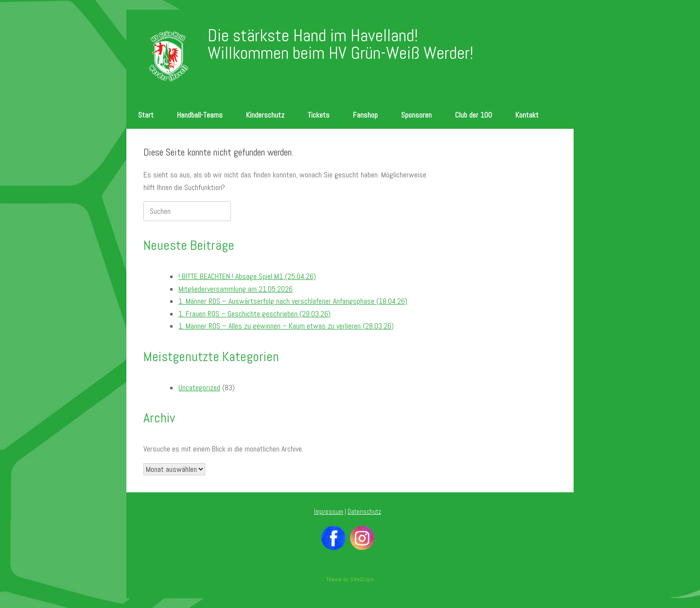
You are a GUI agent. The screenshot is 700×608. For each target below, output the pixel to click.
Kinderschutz (265, 115)
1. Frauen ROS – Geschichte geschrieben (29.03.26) (254, 314)
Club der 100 (473, 115)
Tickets (319, 115)
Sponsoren (416, 115)
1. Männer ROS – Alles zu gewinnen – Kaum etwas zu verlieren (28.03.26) (286, 326)
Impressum (329, 512)
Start (146, 115)
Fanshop (365, 115)
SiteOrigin (362, 579)
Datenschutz (364, 512)
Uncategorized (199, 388)
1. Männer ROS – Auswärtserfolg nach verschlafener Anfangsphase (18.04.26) (293, 301)
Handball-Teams (200, 115)
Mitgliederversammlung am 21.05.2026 (236, 289)
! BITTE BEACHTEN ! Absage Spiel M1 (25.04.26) (247, 276)
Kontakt (527, 115)
